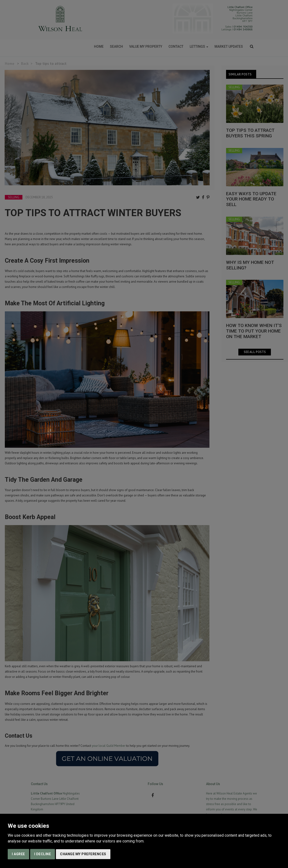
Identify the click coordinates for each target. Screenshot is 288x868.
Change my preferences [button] (83, 854)
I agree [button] (18, 854)
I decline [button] (43, 854)
